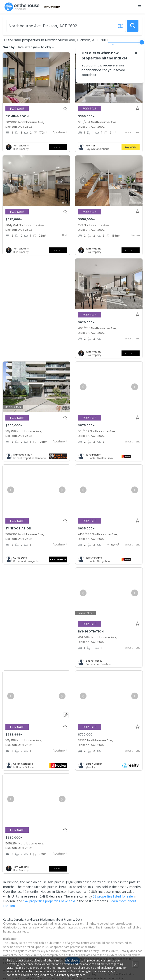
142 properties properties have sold (49, 901)
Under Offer (13, 407)
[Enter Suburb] (66, 26)
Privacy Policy (69, 975)
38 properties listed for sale (113, 896)
